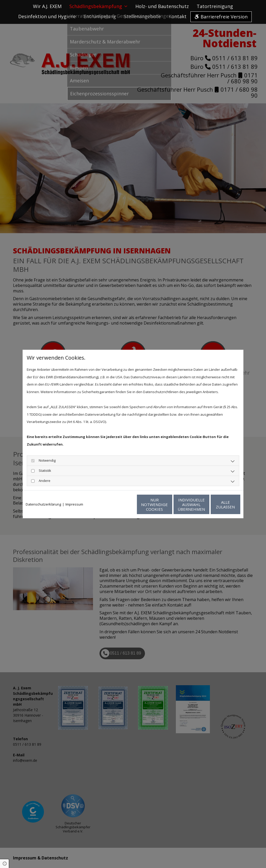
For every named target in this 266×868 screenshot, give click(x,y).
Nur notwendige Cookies (118, 504)
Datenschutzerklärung (43, 504)
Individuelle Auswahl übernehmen (167, 504)
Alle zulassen (216, 504)
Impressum (74, 504)
